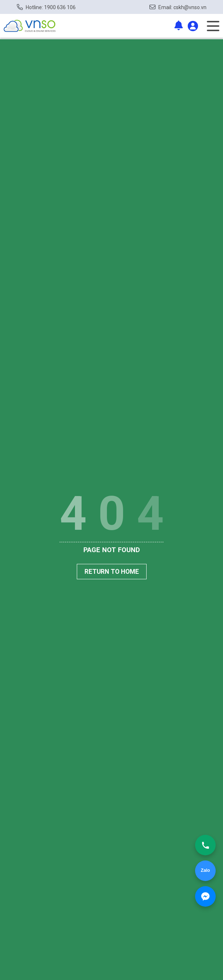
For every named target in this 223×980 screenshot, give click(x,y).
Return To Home (112, 572)
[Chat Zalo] (205, 871)
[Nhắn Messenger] (205, 896)
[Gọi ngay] (205, 845)
